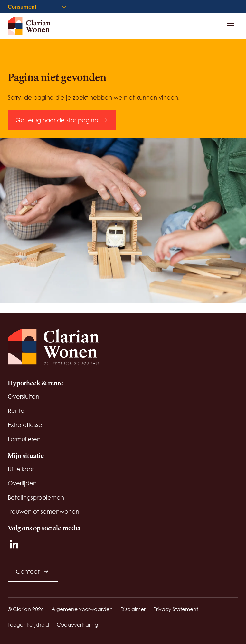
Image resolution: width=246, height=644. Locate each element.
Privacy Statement (176, 609)
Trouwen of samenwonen (43, 511)
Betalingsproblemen (36, 497)
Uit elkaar (21, 469)
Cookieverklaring (77, 624)
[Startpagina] (32, 26)
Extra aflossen (27, 425)
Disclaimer (133, 609)
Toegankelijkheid (28, 624)
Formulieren (24, 439)
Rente (16, 411)
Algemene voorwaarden (82, 609)
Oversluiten (24, 396)
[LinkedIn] (14, 544)
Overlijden (22, 483)
